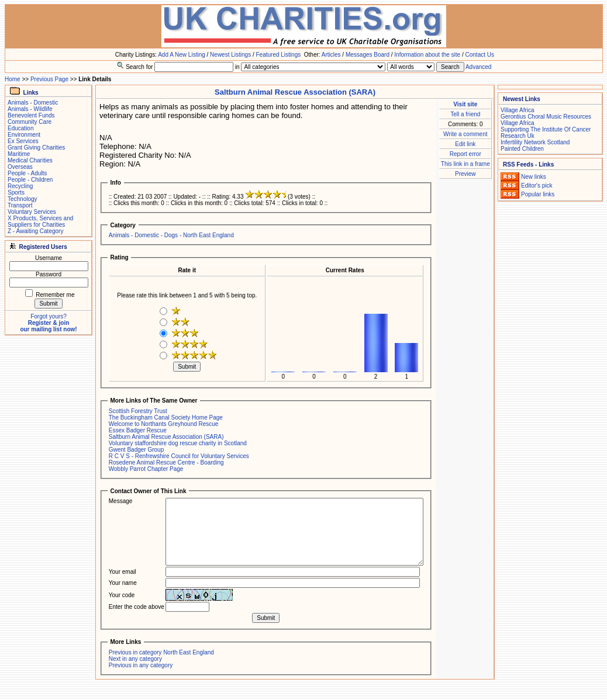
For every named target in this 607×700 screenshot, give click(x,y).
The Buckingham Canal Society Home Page (166, 417)
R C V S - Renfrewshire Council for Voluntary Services (179, 456)
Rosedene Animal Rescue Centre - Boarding (166, 462)
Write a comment (465, 134)
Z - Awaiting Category (35, 231)
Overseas (20, 167)
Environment (24, 135)
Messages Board (368, 55)
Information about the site (427, 55)
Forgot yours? (49, 316)
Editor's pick (537, 186)
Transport (20, 205)
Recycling (20, 186)
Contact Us (480, 55)
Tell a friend (465, 114)
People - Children (30, 180)
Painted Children (522, 149)
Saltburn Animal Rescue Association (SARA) (166, 437)
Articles (331, 55)
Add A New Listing (182, 55)
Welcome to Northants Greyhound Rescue (164, 424)
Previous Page (49, 79)
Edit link (465, 144)
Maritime (19, 154)
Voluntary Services (32, 212)
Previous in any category (141, 665)
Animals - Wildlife (30, 109)
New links (534, 177)
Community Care (30, 122)
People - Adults (27, 173)
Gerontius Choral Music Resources (546, 117)
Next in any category (135, 659)
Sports (16, 193)
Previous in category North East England (161, 652)
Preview (465, 174)
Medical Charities (30, 160)
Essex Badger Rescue (138, 430)
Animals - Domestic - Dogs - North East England (171, 235)
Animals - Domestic (33, 103)
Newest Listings (230, 55)
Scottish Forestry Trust (138, 411)
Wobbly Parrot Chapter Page (146, 469)
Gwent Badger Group (137, 450)
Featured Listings (278, 55)
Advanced (478, 67)
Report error (465, 154)
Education (20, 128)
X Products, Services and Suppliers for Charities (40, 221)
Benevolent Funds (31, 115)
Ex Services (23, 141)
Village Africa (518, 110)
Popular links (538, 194)
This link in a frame (465, 164)
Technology (23, 199)
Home (13, 79)
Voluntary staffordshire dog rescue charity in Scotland (178, 443)
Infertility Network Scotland (535, 142)
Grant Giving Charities (36, 148)
